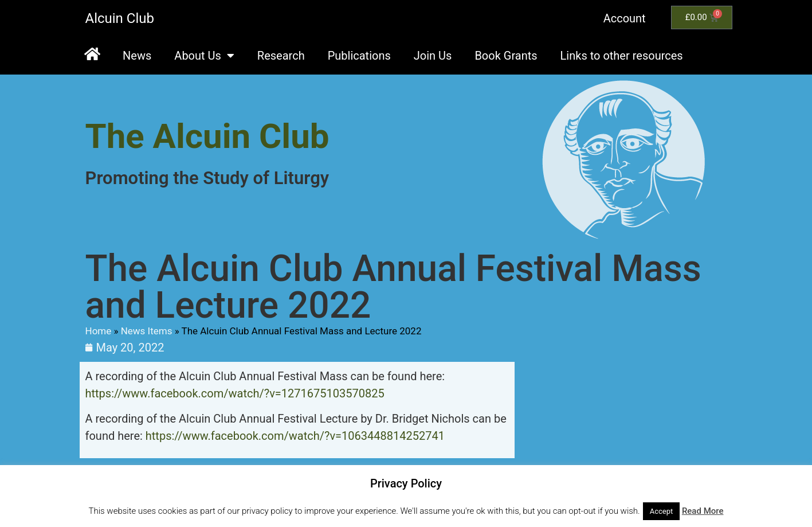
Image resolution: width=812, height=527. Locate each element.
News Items (147, 331)
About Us (204, 56)
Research (281, 56)
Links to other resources (622, 56)
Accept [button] (662, 511)
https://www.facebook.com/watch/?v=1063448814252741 (295, 436)
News (137, 56)
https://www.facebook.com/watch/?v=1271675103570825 (235, 393)
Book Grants (506, 56)
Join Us (433, 56)
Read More (703, 511)
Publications (359, 56)
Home (99, 331)
